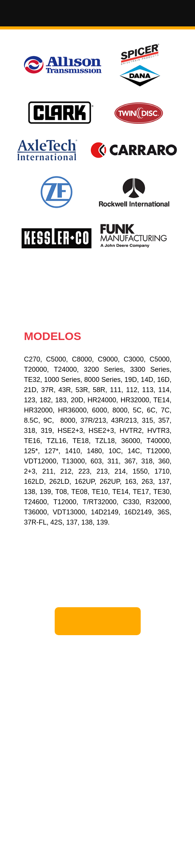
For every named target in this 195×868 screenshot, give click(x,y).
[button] (98, 15)
